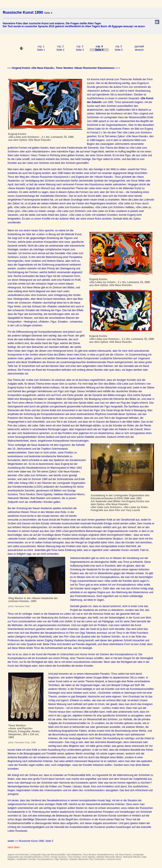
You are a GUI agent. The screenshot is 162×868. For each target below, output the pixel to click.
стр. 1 (41, 46)
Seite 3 (80, 50)
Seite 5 (119, 50)
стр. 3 (80, 46)
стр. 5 (119, 46)
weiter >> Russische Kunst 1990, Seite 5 (30, 841)
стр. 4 (99, 46)
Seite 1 (41, 50)
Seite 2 (60, 50)
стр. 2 (60, 46)
